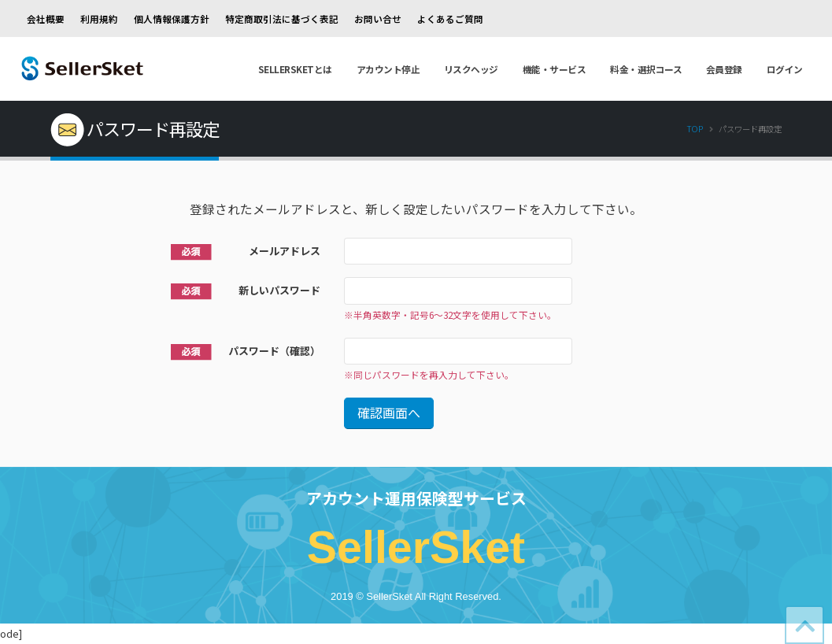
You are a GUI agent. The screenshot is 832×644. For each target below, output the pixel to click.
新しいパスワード (279, 290)
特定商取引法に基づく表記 (282, 19)
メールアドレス (285, 251)
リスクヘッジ (471, 69)
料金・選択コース (646, 69)
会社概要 (46, 19)
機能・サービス (555, 69)
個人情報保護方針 (172, 19)
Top (695, 129)
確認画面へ (389, 413)
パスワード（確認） (274, 351)
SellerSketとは (295, 69)
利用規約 (99, 19)
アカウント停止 (388, 69)
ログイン (785, 69)
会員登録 (724, 69)
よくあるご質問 (450, 19)
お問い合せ (378, 19)
